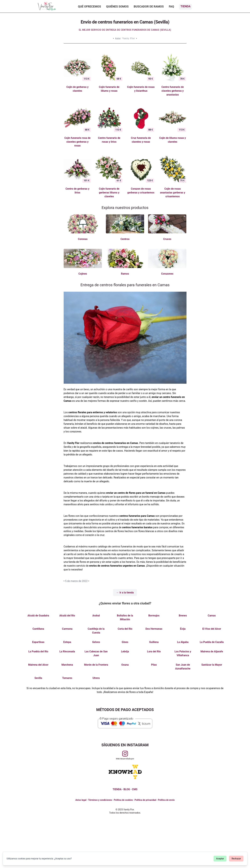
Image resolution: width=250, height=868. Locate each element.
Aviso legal (81, 800)
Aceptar (220, 859)
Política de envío (166, 800)
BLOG (127, 789)
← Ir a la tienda (125, 593)
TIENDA (117, 789)
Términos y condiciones (100, 800)
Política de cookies (123, 800)
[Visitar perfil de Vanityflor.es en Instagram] (125, 754)
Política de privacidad (145, 800)
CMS (135, 789)
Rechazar (236, 859)
